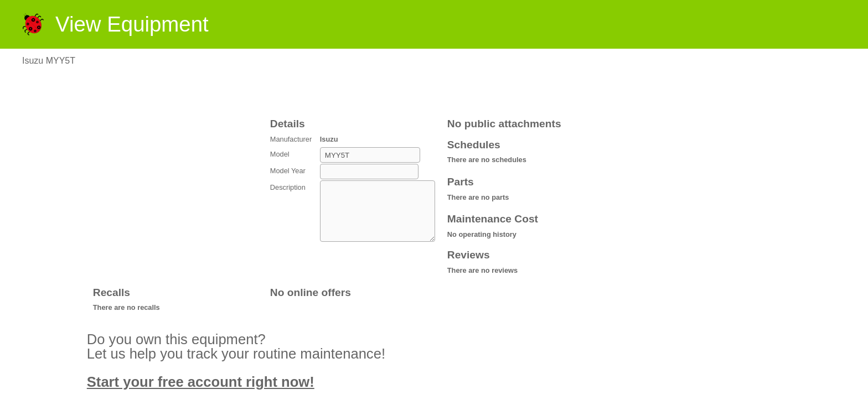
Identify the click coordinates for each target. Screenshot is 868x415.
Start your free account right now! (201, 382)
